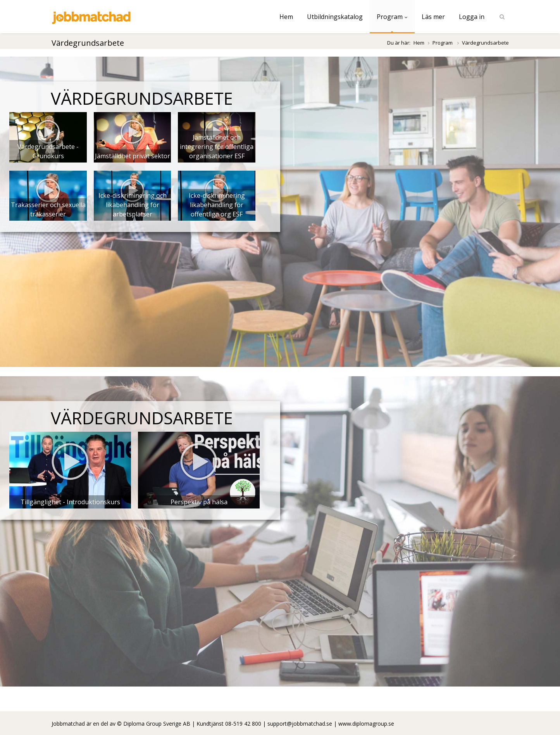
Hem (286, 17)
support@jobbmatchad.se (300, 724)
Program (392, 17)
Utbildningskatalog (335, 17)
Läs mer (433, 17)
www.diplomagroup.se (366, 724)
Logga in (472, 17)
